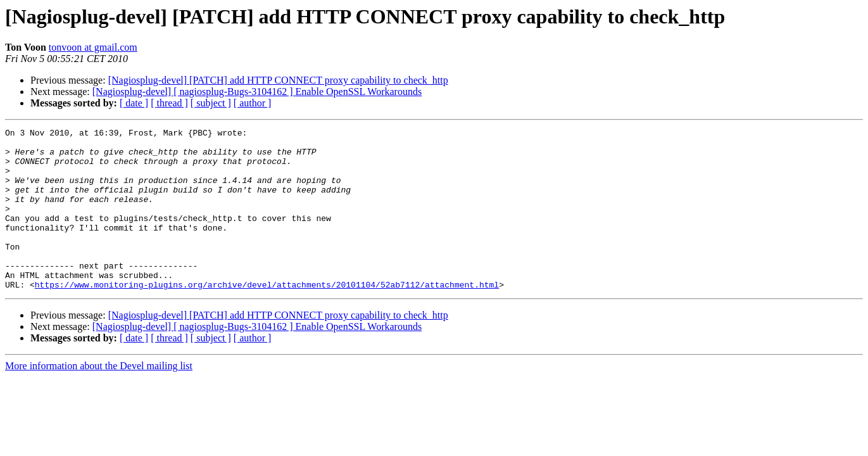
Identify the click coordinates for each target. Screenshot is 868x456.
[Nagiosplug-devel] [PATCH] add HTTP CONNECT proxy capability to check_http (278, 80)
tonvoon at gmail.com (93, 47)
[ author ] (253, 103)
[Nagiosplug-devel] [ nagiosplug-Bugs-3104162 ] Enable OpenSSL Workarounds (257, 92)
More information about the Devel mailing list (99, 398)
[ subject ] (211, 103)
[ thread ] (169, 103)
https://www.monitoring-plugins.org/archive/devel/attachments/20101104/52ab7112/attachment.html (267, 317)
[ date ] (134, 103)
